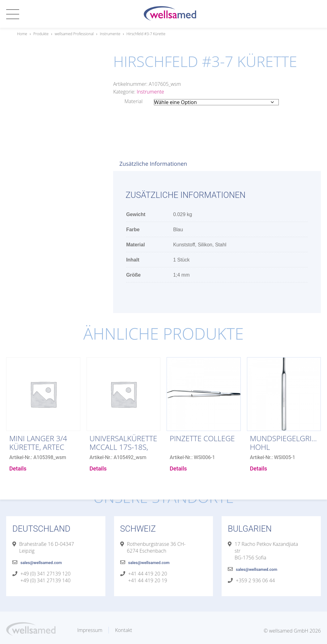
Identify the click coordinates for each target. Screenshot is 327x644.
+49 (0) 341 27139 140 (45, 580)
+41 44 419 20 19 (148, 580)
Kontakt (123, 630)
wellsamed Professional (74, 34)
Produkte (41, 34)
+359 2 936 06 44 (255, 580)
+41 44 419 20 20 (148, 574)
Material (134, 101)
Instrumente (110, 34)
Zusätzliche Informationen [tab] (153, 164)
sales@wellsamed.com (41, 563)
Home (22, 34)
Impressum (90, 630)
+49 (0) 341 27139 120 (45, 574)
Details (18, 468)
